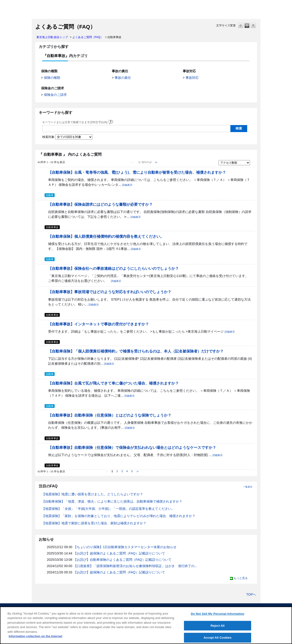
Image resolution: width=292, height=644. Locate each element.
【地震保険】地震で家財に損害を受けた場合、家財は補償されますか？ (94, 523)
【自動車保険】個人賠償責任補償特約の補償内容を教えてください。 (106, 236)
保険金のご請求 (55, 95)
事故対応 (192, 78)
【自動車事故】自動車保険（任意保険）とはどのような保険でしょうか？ (110, 415)
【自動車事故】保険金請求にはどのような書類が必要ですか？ (100, 204)
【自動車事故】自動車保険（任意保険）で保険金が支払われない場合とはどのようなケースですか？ (132, 447)
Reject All (218, 626)
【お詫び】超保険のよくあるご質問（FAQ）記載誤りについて (119, 553)
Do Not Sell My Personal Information (217, 614)
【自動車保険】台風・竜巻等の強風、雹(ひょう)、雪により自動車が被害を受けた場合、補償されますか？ (137, 172)
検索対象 (48, 137)
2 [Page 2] (117, 471)
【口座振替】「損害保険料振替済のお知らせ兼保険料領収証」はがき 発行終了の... (135, 566)
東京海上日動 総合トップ (52, 37)
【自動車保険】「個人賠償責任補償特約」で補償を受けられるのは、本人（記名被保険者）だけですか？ (136, 351)
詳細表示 (127, 185)
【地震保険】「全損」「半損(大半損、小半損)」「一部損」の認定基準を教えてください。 (108, 509)
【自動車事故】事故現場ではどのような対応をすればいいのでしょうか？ (110, 292)
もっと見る (241, 578)
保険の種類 (52, 78)
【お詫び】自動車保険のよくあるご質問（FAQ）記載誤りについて (123, 560)
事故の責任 (123, 78)
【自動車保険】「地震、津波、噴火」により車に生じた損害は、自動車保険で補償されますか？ (112, 501)
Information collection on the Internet (35, 636)
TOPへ (251, 594)
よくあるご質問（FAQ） (88, 37)
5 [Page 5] (132, 471)
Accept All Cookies (218, 638)
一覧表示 (248, 487)
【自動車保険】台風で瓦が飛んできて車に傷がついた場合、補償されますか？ (113, 383)
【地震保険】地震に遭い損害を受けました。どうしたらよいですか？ (92, 494)
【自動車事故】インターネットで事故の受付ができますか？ (99, 324)
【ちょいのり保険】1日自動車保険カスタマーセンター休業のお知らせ (125, 547)
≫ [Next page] (138, 471)
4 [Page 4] (127, 471)
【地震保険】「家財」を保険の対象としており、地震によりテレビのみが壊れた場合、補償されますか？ (119, 516)
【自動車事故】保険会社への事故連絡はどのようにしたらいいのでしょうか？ (113, 268)
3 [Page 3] (122, 471)
